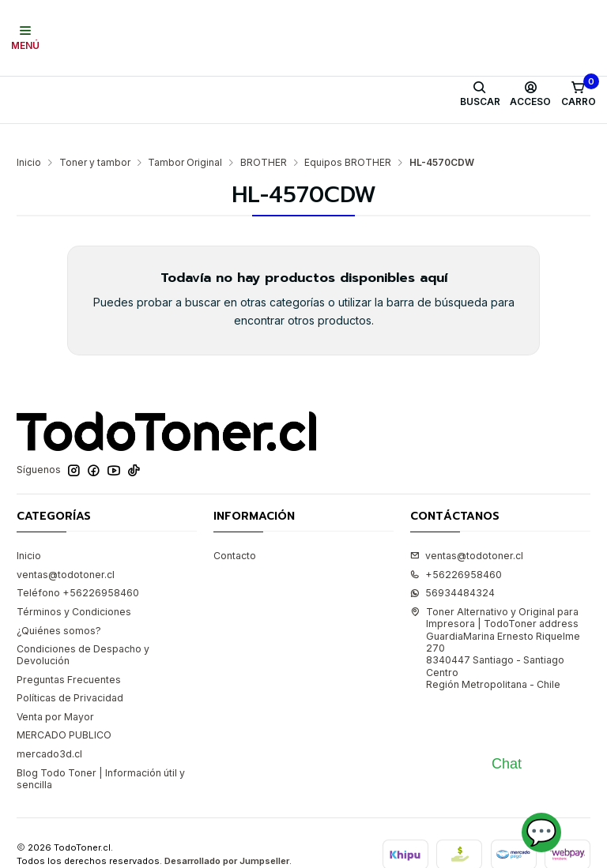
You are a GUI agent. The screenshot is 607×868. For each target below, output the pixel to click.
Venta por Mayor (55, 693)
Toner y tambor (95, 139)
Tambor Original (185, 139)
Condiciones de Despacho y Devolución (83, 631)
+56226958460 (456, 551)
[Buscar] (480, 94)
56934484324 (452, 570)
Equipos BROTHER (348, 139)
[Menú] (26, 38)
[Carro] (578, 94)
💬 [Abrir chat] (541, 832)
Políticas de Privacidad (70, 674)
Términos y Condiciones (74, 588)
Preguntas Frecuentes (69, 656)
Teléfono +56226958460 (78, 570)
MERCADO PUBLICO (64, 712)
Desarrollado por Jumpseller (227, 837)
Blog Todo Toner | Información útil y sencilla (101, 755)
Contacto (235, 532)
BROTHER (264, 139)
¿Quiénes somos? (59, 607)
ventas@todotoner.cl (66, 551)
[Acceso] (531, 94)
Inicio (29, 139)
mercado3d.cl (49, 730)
